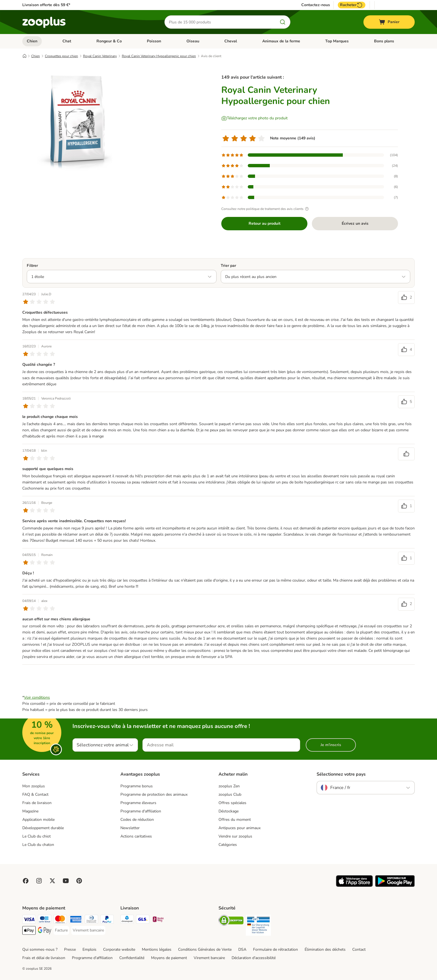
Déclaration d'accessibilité (254, 958)
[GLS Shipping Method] (143, 920)
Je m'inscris (331, 745)
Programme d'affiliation (141, 811)
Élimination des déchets (325, 949)
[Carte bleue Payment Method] (45, 920)
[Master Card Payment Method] (60, 920)
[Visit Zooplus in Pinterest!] (79, 881)
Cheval (231, 41)
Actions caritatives (136, 836)
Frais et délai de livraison (44, 958)
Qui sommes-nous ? (40, 949)
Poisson (154, 41)
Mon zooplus (34, 786)
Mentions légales (157, 949)
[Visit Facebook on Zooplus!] (26, 881)
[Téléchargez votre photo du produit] (254, 118)
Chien (32, 41)
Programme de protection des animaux (154, 794)
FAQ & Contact (35, 794)
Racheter (352, 5)
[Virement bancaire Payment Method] (88, 930)
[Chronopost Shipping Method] (127, 920)
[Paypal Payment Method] (107, 920)
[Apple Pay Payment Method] (29, 931)
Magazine (30, 811)
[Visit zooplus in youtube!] (66, 881)
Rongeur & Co (109, 41)
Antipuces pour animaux (240, 828)
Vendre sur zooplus (235, 836)
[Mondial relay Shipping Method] (158, 920)
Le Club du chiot (37, 836)
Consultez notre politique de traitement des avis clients (266, 209)
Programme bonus (137, 786)
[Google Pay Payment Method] (45, 931)
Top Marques (337, 41)
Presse (70, 949)
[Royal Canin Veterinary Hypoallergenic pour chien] (75, 121)
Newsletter (130, 828)
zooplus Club (230, 794)
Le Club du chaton (38, 845)
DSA (242, 949)
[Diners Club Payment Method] (91, 920)
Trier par (228, 266)
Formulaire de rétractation (275, 949)
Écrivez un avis (355, 223)
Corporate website (119, 949)
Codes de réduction (137, 820)
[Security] (231, 921)
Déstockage (229, 811)
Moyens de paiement (169, 958)
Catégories (228, 845)
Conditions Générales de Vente (205, 949)
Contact (359, 949)
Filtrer (32, 266)
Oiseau (193, 41)
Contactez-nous (316, 5)
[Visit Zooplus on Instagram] (39, 881)
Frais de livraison (37, 803)
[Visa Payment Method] (29, 920)
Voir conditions (37, 697)
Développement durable (43, 828)
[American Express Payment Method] (76, 920)
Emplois (89, 949)
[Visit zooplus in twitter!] (52, 881)
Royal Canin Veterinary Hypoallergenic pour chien (159, 56)
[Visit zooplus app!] (354, 886)
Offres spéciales (232, 803)
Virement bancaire (209, 958)
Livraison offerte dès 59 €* (46, 5)
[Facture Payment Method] (61, 930)
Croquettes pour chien (61, 56)
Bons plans (384, 41)
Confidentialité (132, 958)
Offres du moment (235, 820)
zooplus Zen (229, 786)
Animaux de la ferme (281, 41)
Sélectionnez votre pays (341, 774)
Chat (67, 41)
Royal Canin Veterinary (100, 56)
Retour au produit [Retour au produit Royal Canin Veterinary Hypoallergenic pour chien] (264, 223)
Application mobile (38, 820)
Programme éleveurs (138, 803)
